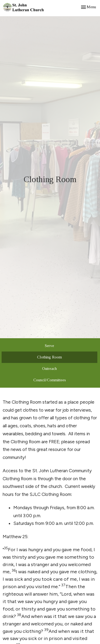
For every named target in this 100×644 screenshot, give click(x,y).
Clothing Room (49, 357)
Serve (49, 346)
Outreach (49, 369)
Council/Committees (50, 380)
